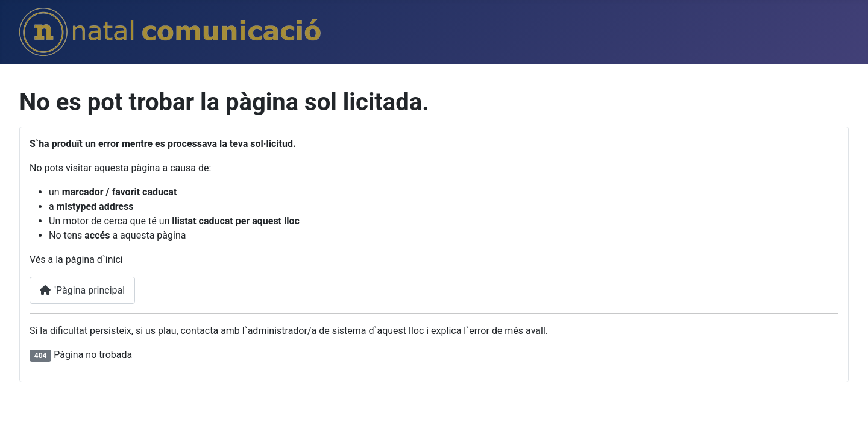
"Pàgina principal (82, 290)
